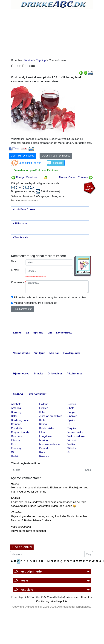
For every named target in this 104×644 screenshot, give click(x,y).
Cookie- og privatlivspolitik (52, 601)
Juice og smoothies (51, 416)
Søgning (41, 60)
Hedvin (15, 456)
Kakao (43, 424)
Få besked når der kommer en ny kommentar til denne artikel (50, 298)
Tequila (72, 428)
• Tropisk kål (21, 238)
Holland (44, 404)
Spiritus (72, 420)
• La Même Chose (24, 210)
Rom (42, 452)
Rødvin (72, 404)
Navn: (15, 261)
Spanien (72, 416)
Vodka (71, 444)
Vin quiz (72, 440)
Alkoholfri (17, 404)
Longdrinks (46, 436)
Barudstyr (17, 412)
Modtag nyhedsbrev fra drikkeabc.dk (35, 303)
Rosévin (44, 456)
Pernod (44, 448)
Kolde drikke (47, 428)
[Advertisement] (52, 33)
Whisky (72, 448)
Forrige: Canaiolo (24, 177)
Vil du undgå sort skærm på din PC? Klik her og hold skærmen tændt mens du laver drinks (46, 79)
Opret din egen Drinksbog (56, 156)
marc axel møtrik (21, 527)
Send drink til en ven (30, 163)
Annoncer (73, 597)
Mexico (43, 440)
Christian (16, 512)
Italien (43, 412)
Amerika (16, 408)
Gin (13, 452)
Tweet (17, 149)
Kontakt (86, 597)
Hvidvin (44, 408)
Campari (16, 424)
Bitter (14, 416)
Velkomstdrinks (76, 436)
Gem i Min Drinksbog (22, 156)
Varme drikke (75, 432)
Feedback (57, 163)
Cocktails (16, 428)
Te (69, 424)
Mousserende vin (49, 444)
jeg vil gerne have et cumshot (28, 531)
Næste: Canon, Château (76, 177)
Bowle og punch (21, 420)
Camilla (16, 498)
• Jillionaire (20, 224)
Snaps (71, 412)
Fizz (13, 444)
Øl (69, 452)
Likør (42, 432)
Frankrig (16, 448)
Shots (71, 408)
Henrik (15, 484)
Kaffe (42, 420)
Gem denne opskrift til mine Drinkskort (36, 170)
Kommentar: (17, 282)
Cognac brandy (20, 432)
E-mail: (16, 270)
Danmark (16, 436)
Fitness (15, 440)
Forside (28, 60)
